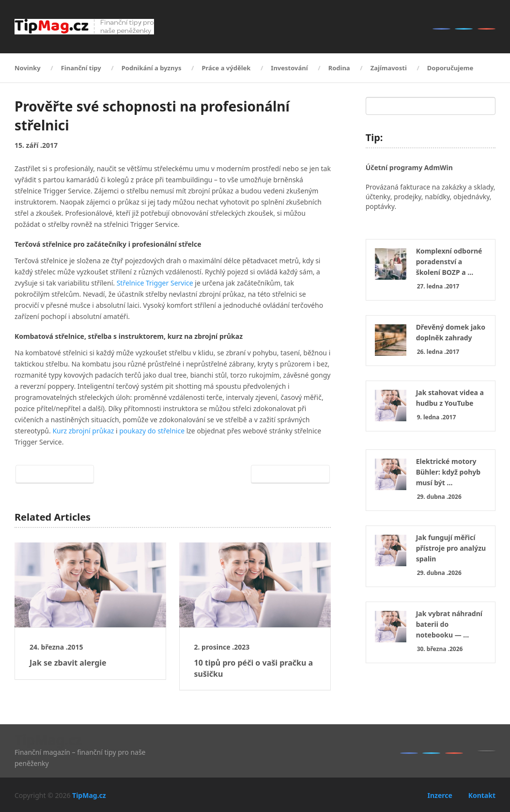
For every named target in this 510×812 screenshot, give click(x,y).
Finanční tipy (81, 68)
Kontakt (482, 795)
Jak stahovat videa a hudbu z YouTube (450, 398)
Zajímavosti (389, 68)
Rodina (339, 68)
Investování (289, 68)
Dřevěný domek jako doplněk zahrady (451, 332)
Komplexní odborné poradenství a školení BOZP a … (449, 262)
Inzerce (440, 795)
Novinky (28, 68)
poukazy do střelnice (152, 431)
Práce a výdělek (226, 68)
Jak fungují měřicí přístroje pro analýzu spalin (451, 548)
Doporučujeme (450, 68)
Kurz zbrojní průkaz (83, 431)
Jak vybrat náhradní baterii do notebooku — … (449, 624)
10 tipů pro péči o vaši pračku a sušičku (254, 668)
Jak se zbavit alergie (68, 663)
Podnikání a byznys (152, 68)
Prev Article (57, 474)
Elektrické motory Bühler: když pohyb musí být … (448, 472)
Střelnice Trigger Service (155, 283)
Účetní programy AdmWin (409, 167)
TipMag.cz (48, 740)
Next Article (288, 474)
